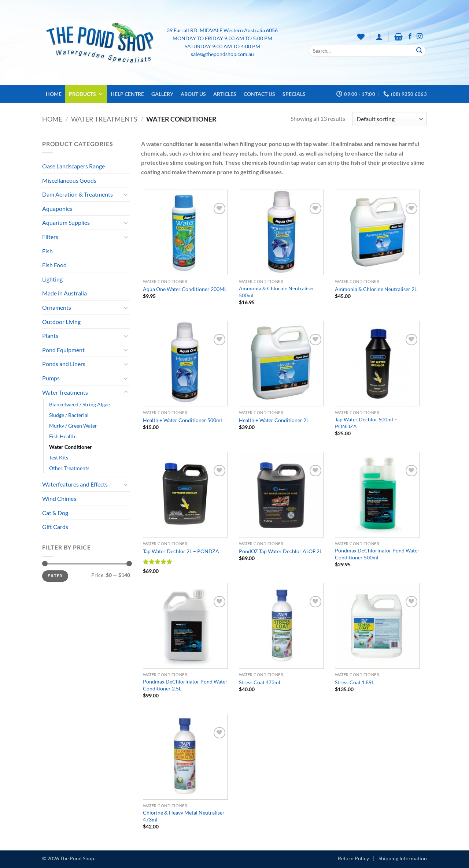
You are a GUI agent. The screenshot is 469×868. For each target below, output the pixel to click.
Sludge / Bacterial (69, 415)
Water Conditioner (71, 447)
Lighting (52, 279)
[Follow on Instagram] (420, 37)
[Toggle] (126, 194)
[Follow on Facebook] (410, 37)
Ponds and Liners (64, 364)
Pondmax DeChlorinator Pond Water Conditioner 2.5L (185, 685)
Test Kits (59, 457)
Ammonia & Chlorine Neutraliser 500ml (277, 292)
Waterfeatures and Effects (75, 484)
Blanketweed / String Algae (80, 404)
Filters (50, 237)
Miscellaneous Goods (69, 180)
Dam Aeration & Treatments (77, 194)
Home (54, 94)
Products (86, 94)
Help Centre (127, 94)
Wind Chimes (59, 498)
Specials (294, 94)
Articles (225, 94)
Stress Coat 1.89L (354, 682)
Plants (50, 336)
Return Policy (353, 858)
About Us (193, 94)
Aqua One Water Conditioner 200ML (185, 289)
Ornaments (57, 307)
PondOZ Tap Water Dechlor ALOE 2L (280, 551)
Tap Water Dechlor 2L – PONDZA (181, 551)
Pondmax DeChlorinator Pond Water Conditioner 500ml (377, 554)
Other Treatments (69, 468)
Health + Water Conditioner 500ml (182, 420)
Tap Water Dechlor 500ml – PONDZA (366, 423)
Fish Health (62, 436)
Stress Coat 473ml (260, 682)
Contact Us (259, 94)
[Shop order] (389, 119)
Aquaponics (57, 208)
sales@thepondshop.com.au (222, 54)
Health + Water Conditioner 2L (274, 420)
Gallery (162, 94)
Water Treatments (104, 119)
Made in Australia (64, 293)
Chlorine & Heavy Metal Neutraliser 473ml (184, 816)
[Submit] (419, 51)
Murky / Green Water (73, 426)
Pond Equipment (63, 350)
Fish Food (54, 265)
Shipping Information (403, 858)
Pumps (51, 378)
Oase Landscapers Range (73, 166)
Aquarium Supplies (66, 222)
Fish (47, 251)
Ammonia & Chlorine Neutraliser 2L (376, 289)
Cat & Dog (55, 513)
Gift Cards (55, 527)
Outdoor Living (61, 322)
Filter (55, 576)
